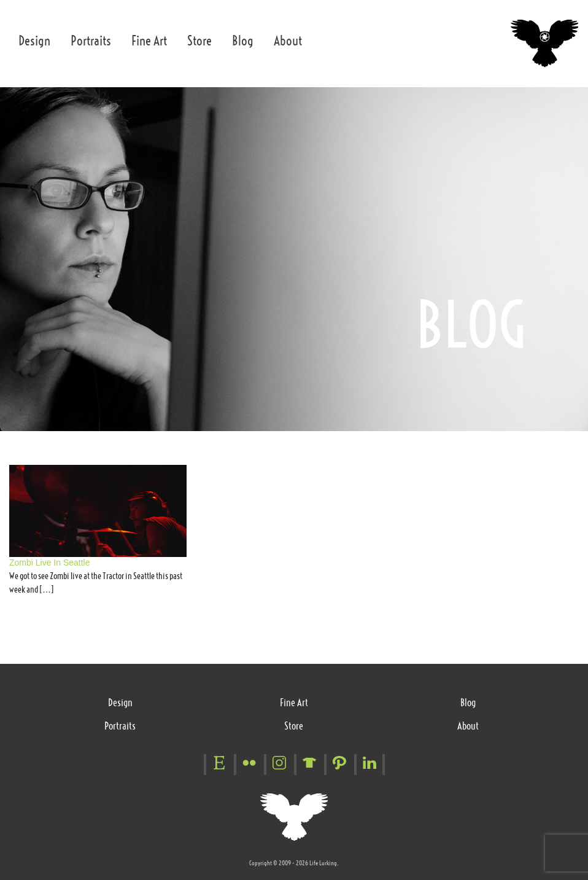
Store (199, 41)
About (288, 41)
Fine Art (149, 41)
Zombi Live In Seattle (50, 563)
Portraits (91, 41)
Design (34, 41)
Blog (243, 41)
